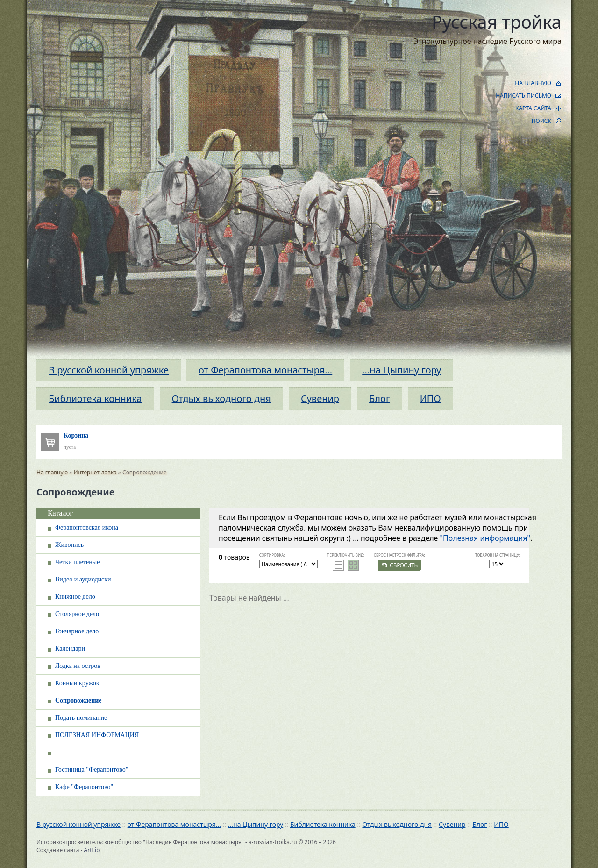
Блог (380, 398)
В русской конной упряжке (109, 370)
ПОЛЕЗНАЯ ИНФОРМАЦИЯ (97, 735)
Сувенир (320, 398)
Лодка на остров (78, 666)
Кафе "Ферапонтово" (84, 787)
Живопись (69, 545)
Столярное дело (77, 614)
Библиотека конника (95, 398)
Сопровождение (78, 700)
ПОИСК (541, 121)
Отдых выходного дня (221, 398)
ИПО (431, 398)
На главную (52, 472)
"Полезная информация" (485, 538)
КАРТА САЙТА (533, 108)
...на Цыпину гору (402, 370)
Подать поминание (81, 718)
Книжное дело (75, 597)
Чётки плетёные (77, 562)
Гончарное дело (77, 631)
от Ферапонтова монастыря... (265, 370)
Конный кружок (77, 683)
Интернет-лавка (95, 472)
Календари (70, 649)
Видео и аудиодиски (83, 579)
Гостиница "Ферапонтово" (92, 770)
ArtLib (92, 850)
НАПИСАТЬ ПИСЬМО (523, 96)
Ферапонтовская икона (87, 527)
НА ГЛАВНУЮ (533, 83)
